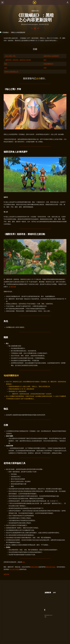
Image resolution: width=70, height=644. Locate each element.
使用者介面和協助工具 (11, 72)
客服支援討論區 (50, 567)
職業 (6, 64)
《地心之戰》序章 (10, 56)
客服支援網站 (34, 567)
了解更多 (12, 287)
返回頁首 (6, 574)
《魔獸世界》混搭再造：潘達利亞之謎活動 (18, 60)
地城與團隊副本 (48, 64)
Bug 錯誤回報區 (15, 569)
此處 (23, 562)
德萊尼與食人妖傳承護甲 (51, 56)
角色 (45, 60)
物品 (6, 68)
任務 (45, 68)
